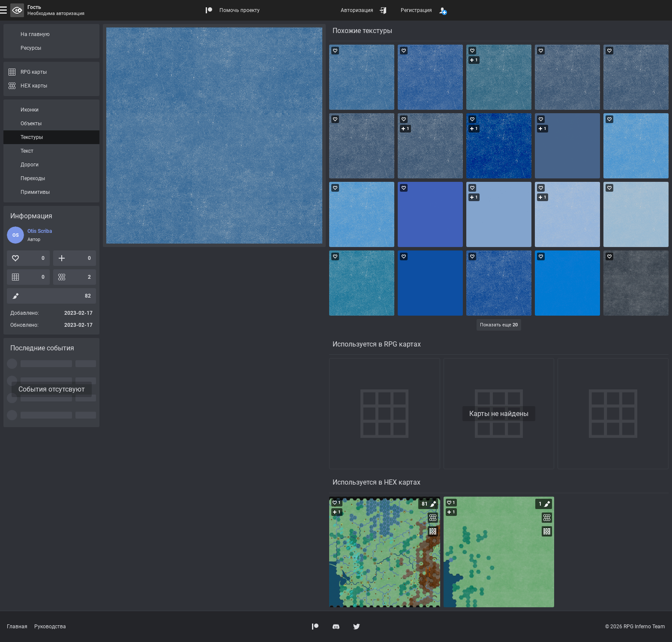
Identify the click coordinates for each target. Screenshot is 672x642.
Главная (17, 627)
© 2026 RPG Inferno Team (635, 627)
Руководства (50, 627)
